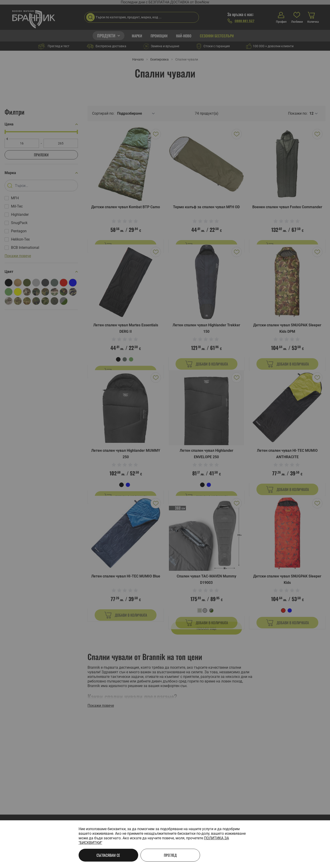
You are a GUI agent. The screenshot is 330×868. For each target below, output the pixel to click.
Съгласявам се (108, 855)
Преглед (170, 855)
